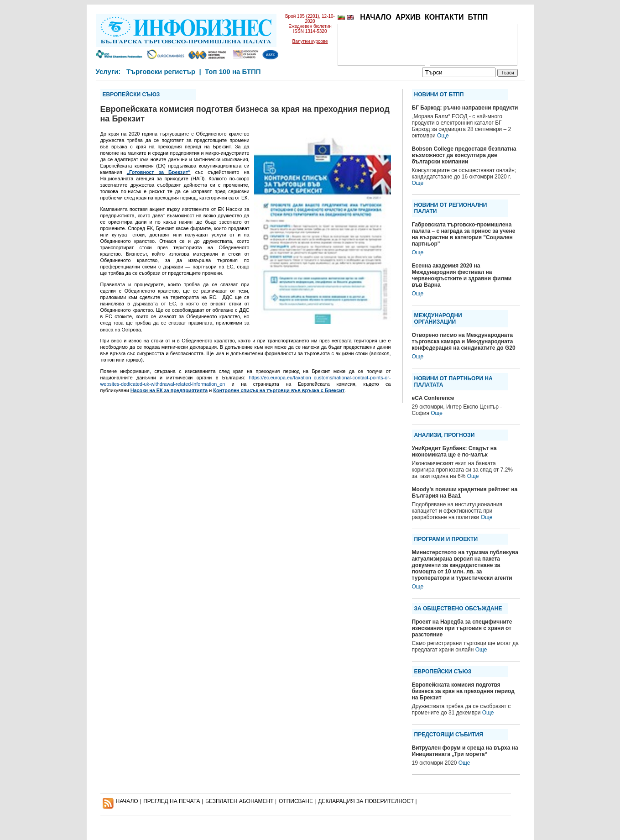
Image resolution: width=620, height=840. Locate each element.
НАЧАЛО (376, 17)
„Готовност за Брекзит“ (159, 172)
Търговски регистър (161, 71)
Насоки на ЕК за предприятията (169, 390)
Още (443, 136)
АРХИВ (408, 17)
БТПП (478, 17)
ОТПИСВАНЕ (296, 801)
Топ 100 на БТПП (233, 71)
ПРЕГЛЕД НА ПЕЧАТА (172, 801)
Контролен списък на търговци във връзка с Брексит (279, 390)
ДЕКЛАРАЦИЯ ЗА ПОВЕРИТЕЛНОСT (366, 801)
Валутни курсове (310, 41)
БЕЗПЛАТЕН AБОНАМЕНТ (240, 801)
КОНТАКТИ (444, 17)
